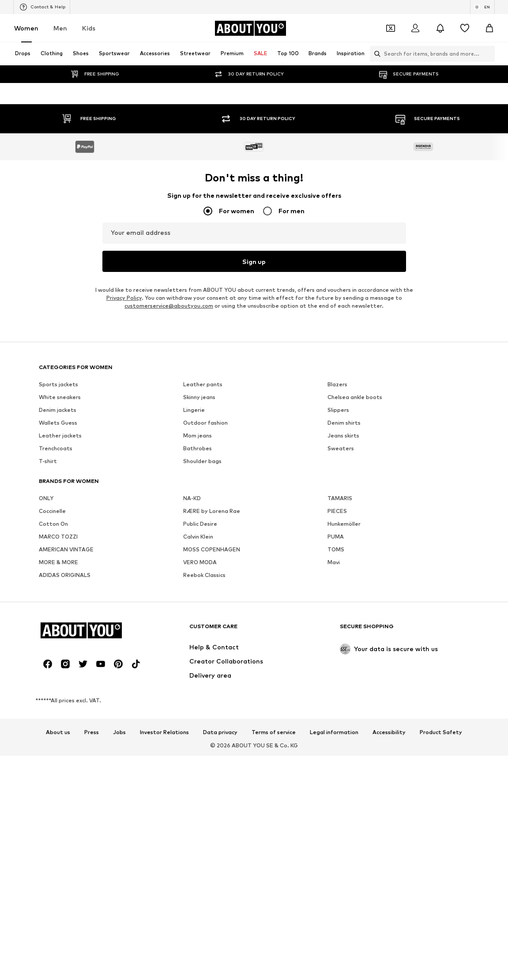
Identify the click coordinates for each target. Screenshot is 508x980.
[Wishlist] (465, 28)
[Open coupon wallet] (391, 28)
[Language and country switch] (482, 7)
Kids (89, 28)
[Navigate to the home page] (250, 28)
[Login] (415, 28)
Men (60, 28)
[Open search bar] (375, 54)
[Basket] (489, 28)
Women (26, 28)
